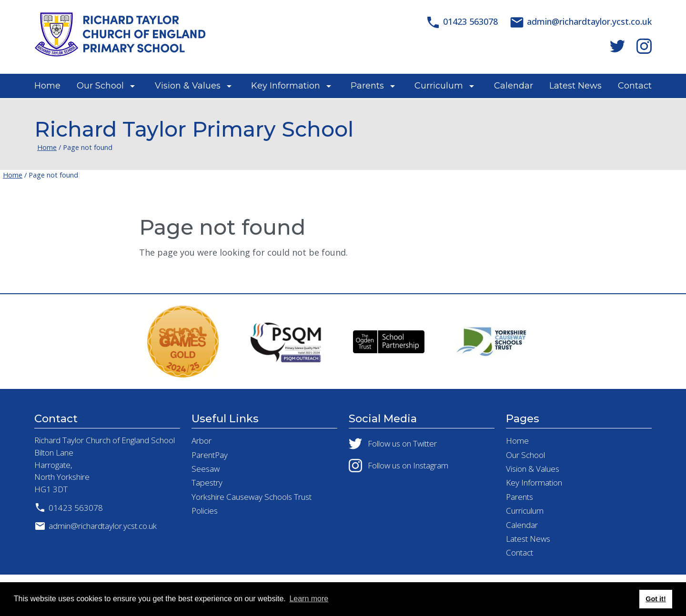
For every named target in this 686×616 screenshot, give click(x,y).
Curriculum (439, 86)
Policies (205, 511)
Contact (635, 86)
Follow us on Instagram (398, 466)
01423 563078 (69, 507)
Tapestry (207, 482)
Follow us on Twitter (393, 444)
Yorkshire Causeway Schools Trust (252, 497)
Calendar (514, 86)
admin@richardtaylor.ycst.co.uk (96, 526)
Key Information (286, 86)
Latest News (575, 86)
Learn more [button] (309, 599)
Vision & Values (188, 86)
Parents (367, 86)
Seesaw (206, 469)
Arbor (202, 441)
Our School (100, 86)
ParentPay (210, 455)
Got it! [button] (656, 599)
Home (47, 86)
